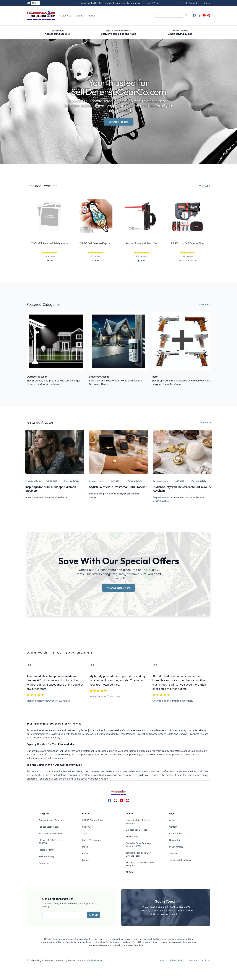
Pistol (155, 377)
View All (205, 186)
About (172, 820)
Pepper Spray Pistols (49, 827)
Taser (85, 833)
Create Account (189, 3)
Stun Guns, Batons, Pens (51, 833)
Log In (207, 3)
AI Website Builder (93, 960)
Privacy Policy (176, 847)
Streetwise (87, 827)
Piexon (86, 853)
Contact (173, 827)
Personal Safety (72, 481)
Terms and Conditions (180, 860)
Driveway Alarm (99, 377)
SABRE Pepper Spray (93, 820)
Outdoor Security (37, 377)
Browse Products (119, 122)
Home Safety (132, 836)
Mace (85, 847)
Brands (80, 16)
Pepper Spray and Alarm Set (142, 243)
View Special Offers (118, 588)
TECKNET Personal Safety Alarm (50, 243)
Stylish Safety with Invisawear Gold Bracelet (118, 487)
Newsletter (175, 840)
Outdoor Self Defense (136, 830)
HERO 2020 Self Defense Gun (187, 243)
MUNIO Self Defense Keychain (96, 243)
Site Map (174, 853)
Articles (92, 16)
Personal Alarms (47, 850)
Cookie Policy (176, 833)
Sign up (94, 915)
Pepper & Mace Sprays (50, 820)
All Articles (131, 872)
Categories (66, 16)
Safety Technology (92, 840)
